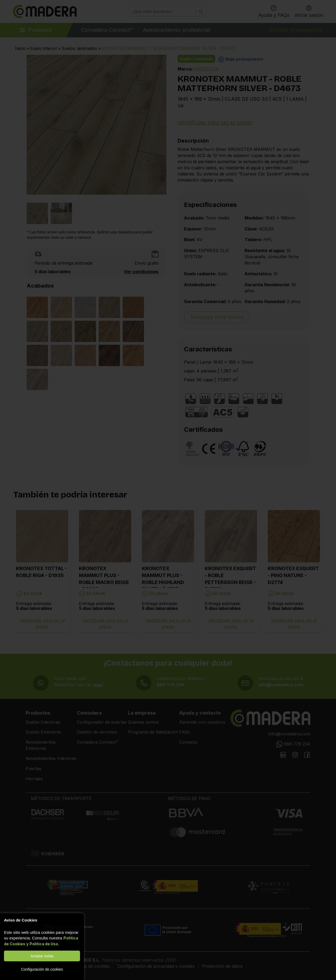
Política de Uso (44, 944)
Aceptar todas (42, 956)
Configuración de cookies (42, 969)
